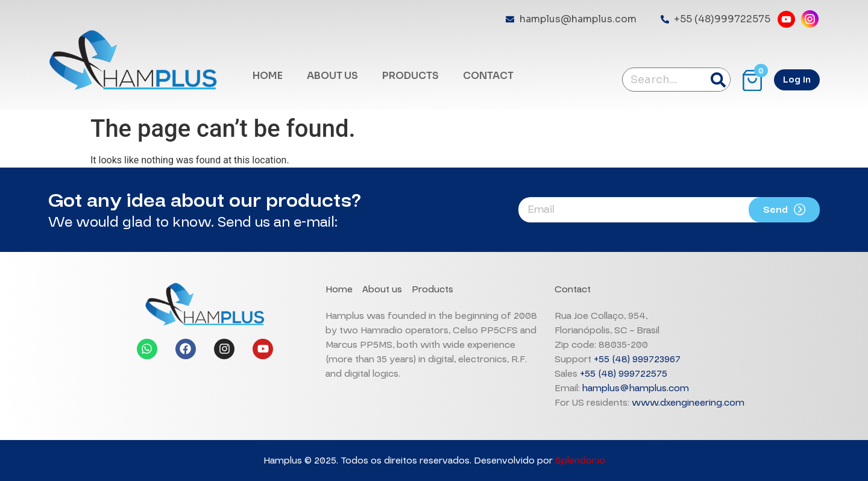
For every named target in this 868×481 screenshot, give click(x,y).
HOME (268, 76)
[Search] (718, 80)
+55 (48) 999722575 (624, 374)
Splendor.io (580, 461)
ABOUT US (332, 76)
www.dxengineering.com (688, 403)
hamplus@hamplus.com (636, 388)
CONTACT (488, 76)
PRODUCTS (410, 76)
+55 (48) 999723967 (637, 359)
